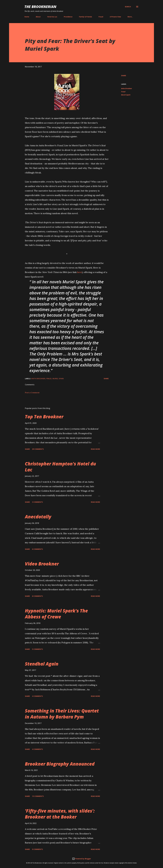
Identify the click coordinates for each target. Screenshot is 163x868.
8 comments (37, 596)
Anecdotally (38, 517)
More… (130, 17)
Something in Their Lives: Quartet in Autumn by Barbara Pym (62, 714)
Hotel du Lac (52, 17)
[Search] (128, 7)
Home (27, 17)
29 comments (38, 449)
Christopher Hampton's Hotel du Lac (60, 467)
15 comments (38, 796)
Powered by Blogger (81, 859)
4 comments (37, 696)
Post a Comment (32, 393)
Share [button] (124, 76)
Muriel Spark (126, 95)
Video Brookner (42, 564)
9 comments (37, 849)
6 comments (37, 549)
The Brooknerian (40, 7)
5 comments (37, 649)
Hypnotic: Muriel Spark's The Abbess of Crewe (56, 614)
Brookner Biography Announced (60, 764)
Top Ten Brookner (44, 417)
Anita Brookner (127, 88)
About (38, 17)
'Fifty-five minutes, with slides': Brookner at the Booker (60, 814)
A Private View (115, 17)
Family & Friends (85, 17)
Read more (95, 449)
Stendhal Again (42, 664)
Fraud (101, 17)
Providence (68, 17)
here (80, 272)
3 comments (37, 502)
